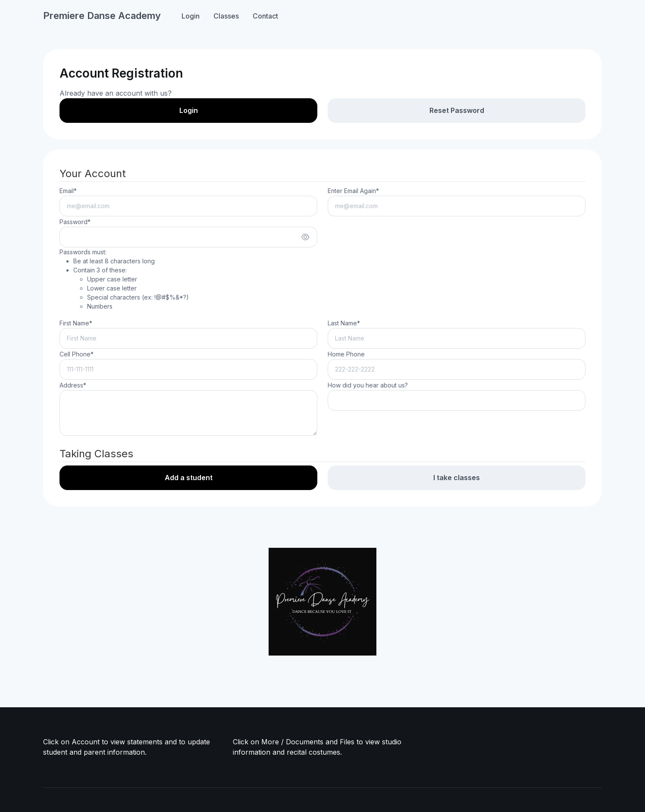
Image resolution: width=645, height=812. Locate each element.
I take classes (457, 478)
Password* (75, 222)
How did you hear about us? (368, 385)
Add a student (189, 478)
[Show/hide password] (305, 237)
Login (191, 16)
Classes (226, 16)
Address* (73, 385)
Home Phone (346, 354)
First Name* (76, 323)
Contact (265, 16)
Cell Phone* (77, 354)
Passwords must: (124, 280)
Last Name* (344, 323)
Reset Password (457, 110)
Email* (68, 191)
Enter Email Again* (353, 191)
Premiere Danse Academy (102, 16)
